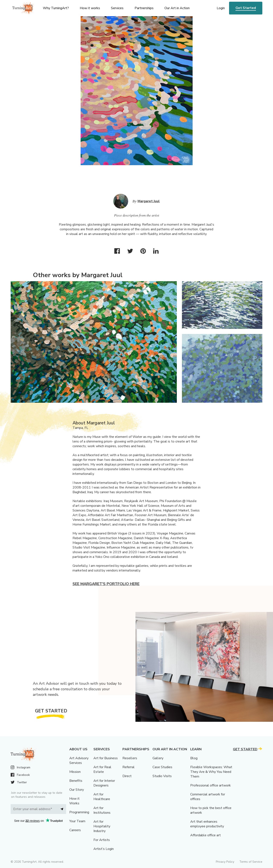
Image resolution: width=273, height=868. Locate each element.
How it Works (74, 801)
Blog (194, 758)
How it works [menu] (90, 8)
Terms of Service (251, 862)
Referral (129, 767)
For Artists (102, 840)
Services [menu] (117, 8)
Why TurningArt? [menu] (56, 8)
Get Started (246, 8)
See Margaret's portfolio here (106, 584)
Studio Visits (162, 776)
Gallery (158, 758)
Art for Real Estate (102, 769)
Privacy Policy (225, 862)
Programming (79, 812)
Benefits (76, 781)
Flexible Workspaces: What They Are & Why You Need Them (211, 772)
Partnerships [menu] (144, 8)
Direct (127, 776)
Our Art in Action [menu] (177, 8)
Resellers (130, 758)
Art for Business (106, 758)
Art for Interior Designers (104, 783)
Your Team (77, 821)
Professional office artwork (211, 785)
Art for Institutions (102, 810)
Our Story (77, 790)
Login (221, 8)
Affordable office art (205, 835)
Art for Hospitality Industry (102, 826)
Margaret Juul (149, 201)
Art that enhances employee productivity (207, 824)
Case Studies (162, 767)
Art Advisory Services (79, 761)
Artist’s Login (104, 849)
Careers (75, 830)
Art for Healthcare (102, 797)
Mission (75, 772)
